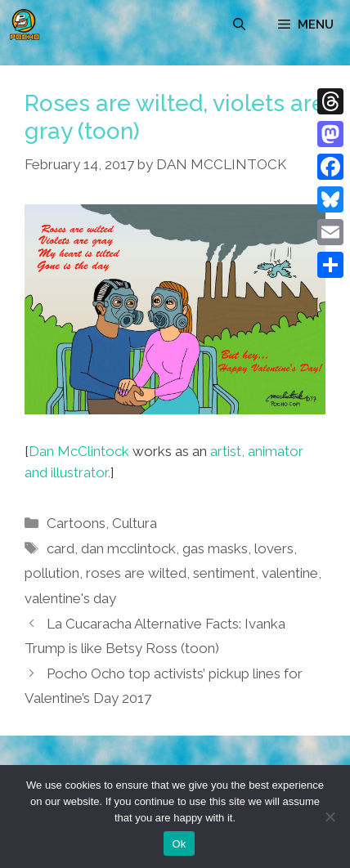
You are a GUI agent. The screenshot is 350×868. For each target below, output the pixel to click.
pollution (52, 573)
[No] (330, 817)
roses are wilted (136, 573)
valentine (290, 573)
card (61, 548)
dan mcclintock (128, 548)
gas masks (215, 548)
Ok (179, 844)
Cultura (135, 523)
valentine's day (70, 598)
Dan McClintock (79, 451)
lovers (274, 548)
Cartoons (76, 523)
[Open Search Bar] (239, 25)
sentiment (224, 573)
